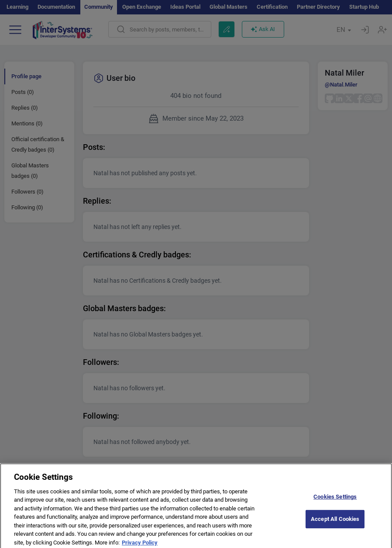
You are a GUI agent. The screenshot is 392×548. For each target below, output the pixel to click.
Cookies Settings (335, 500)
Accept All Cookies (335, 522)
